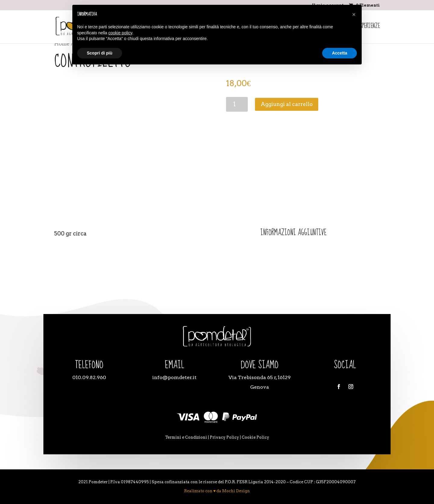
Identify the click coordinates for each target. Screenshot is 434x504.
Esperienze (369, 28)
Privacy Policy (224, 437)
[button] (354, 14)
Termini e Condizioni (186, 437)
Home (62, 44)
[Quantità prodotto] (237, 104)
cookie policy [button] (120, 33)
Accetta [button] (340, 53)
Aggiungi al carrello (287, 104)
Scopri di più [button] (100, 53)
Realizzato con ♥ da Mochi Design (217, 491)
